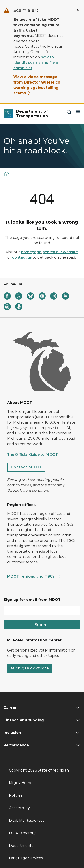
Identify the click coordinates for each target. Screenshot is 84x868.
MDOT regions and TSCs (34, 576)
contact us (22, 257)
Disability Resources (27, 820)
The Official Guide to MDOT (32, 455)
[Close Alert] (78, 10)
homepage (31, 252)
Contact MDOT (26, 467)
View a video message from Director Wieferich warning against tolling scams (37, 85)
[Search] (69, 112)
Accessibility (19, 808)
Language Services (26, 858)
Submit (42, 625)
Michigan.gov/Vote (30, 668)
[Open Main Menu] (78, 112)
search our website (60, 252)
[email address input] (42, 611)
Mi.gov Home (21, 783)
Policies (16, 795)
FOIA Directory (22, 833)
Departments (21, 845)
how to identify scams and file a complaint (36, 63)
